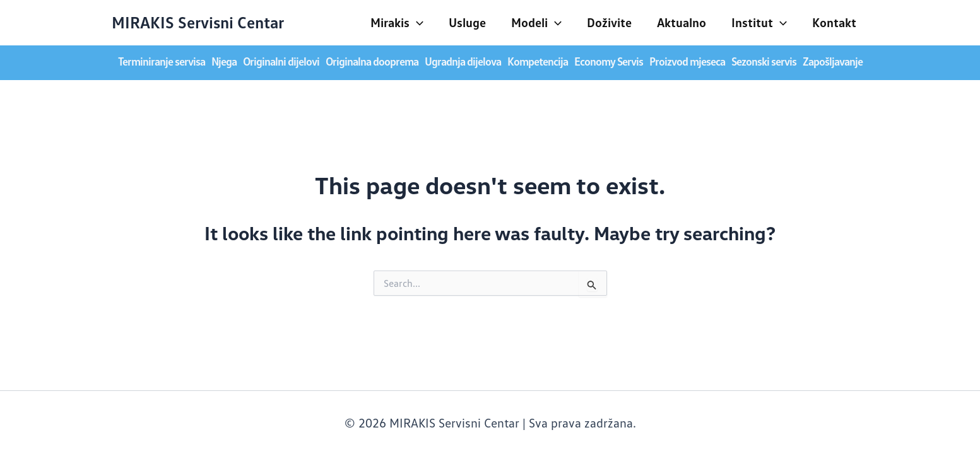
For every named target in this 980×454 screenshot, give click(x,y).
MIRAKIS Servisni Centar (198, 22)
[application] (416, 22)
